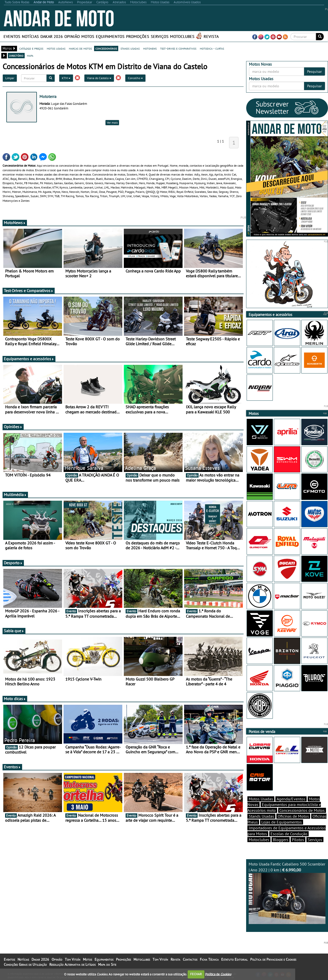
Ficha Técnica (209, 959)
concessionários (106, 48)
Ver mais (112, 122)
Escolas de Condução (289, 834)
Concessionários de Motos (302, 810)
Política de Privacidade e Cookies (273, 959)
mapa (30, 55)
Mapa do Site (107, 964)
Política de (218, 974)
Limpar (10, 78)
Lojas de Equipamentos (282, 822)
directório (16, 55)
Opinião (72, 36)
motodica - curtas (212, 48)
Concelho (135, 78)
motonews (150, 48)
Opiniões (13, 427)
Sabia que (14, 631)
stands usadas (130, 48)
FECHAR (196, 974)
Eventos (12, 36)
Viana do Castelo (99, 78)
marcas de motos (80, 48)
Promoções (138, 36)
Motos (88, 36)
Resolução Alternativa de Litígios (72, 964)
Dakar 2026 (52, 36)
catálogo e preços (31, 48)
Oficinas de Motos (293, 816)
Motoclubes (182, 36)
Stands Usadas (261, 816)
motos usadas (56, 48)
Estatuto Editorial (234, 959)
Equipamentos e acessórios (29, 359)
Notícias (30, 36)
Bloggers (281, 840)
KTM (66, 78)
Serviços (160, 36)
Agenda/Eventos (291, 799)
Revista (211, 36)
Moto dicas (15, 699)
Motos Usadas (261, 799)
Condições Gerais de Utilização (25, 964)
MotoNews (15, 223)
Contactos (190, 959)
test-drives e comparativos (178, 48)
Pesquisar (315, 71)
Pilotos (298, 840)
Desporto (13, 563)
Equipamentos (110, 36)
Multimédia (15, 495)
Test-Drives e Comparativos (29, 291)
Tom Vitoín (73, 959)
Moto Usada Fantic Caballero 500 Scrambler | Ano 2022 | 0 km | (287, 893)
